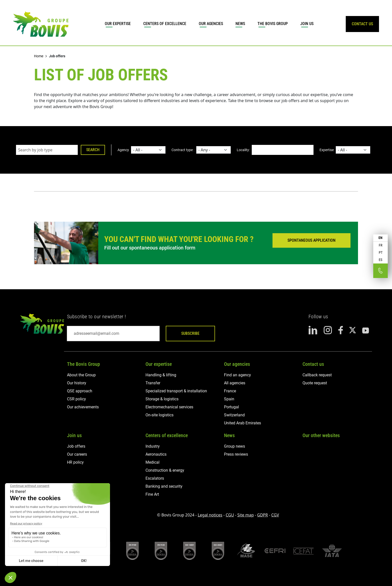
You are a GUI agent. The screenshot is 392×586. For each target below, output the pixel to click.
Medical (152, 462)
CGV (275, 515)
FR (380, 245)
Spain (229, 399)
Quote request (315, 383)
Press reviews (236, 454)
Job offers (76, 446)
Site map (245, 515)
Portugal (231, 407)
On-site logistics (159, 415)
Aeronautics (156, 454)
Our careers (77, 454)
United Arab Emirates (242, 423)
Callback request (317, 375)
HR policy (75, 462)
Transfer (153, 383)
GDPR (263, 515)
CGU (230, 515)
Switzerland (234, 415)
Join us (307, 24)
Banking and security (164, 486)
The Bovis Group (273, 24)
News (240, 24)
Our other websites (321, 435)
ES (380, 260)
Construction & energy (165, 470)
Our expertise (118, 24)
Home (39, 56)
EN (380, 238)
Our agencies (211, 24)
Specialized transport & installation (176, 391)
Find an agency (237, 375)
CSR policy (76, 399)
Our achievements (83, 407)
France (230, 391)
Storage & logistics (162, 399)
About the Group (81, 375)
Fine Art (152, 494)
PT (381, 252)
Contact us (313, 364)
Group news (234, 446)
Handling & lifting (161, 375)
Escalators (155, 478)
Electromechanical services (169, 407)
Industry (153, 446)
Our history (77, 383)
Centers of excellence (165, 24)
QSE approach (80, 391)
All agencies (235, 383)
